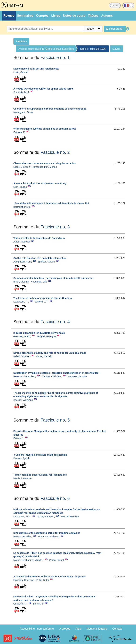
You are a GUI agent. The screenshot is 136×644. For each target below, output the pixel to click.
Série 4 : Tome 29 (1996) (93, 49)
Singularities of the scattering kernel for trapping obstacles (47, 533)
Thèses (93, 16)
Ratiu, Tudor (43, 580)
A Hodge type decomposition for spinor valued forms (43, 89)
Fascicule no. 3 (55, 227)
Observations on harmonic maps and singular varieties (45, 163)
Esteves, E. (19, 132)
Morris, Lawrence (23, 478)
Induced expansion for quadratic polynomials (39, 333)
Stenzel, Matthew (70, 516)
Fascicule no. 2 (55, 152)
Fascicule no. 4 (55, 322)
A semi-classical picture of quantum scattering (40, 183)
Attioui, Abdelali (22, 242)
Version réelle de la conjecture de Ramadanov (39, 238)
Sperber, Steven (46, 262)
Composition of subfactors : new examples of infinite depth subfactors (53, 278)
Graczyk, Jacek (22, 336)
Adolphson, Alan (22, 262)
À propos (65, 629)
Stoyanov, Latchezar (49, 536)
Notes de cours (74, 16)
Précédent (21, 41)
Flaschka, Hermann (24, 580)
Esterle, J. (19, 438)
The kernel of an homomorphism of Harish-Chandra (43, 298)
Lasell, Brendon (22, 167)
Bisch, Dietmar (21, 282)
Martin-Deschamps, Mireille (28, 560)
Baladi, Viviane (21, 356)
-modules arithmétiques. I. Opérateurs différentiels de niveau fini (51, 203)
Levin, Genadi (21, 72)
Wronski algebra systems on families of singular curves (45, 129)
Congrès (42, 16)
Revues (9, 16)
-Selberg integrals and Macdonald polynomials (40, 455)
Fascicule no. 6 (55, 498)
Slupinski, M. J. (21, 92)
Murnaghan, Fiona (23, 112)
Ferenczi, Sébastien (24, 376)
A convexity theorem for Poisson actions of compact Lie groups (50, 577)
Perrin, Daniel (56, 560)
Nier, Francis (20, 187)
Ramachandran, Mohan (44, 167)
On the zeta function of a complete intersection (40, 258)
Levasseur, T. (20, 302)
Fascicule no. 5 (55, 420)
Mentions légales (97, 629)
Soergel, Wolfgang (23, 400)
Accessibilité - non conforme (37, 629)
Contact (117, 629)
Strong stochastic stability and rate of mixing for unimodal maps (50, 353)
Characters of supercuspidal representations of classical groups (50, 109)
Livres (56, 16)
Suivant (116, 49)
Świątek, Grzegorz (46, 336)
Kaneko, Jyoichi (22, 458)
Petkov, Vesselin (22, 536)
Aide (78, 629)
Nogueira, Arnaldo (77, 376)
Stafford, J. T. (41, 302)
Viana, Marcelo (44, 356)
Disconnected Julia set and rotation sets (36, 69)
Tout (89, 29)
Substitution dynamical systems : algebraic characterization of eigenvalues (56, 373)
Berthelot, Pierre (22, 207)
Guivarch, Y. (20, 604)
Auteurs (107, 16)
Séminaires (25, 16)
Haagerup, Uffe (39, 282)
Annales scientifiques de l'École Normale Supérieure (46, 49)
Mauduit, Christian (51, 376)
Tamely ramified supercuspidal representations (40, 475)
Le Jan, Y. (38, 604)
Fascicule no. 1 (55, 57)
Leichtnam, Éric (22, 516)
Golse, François (45, 516)
